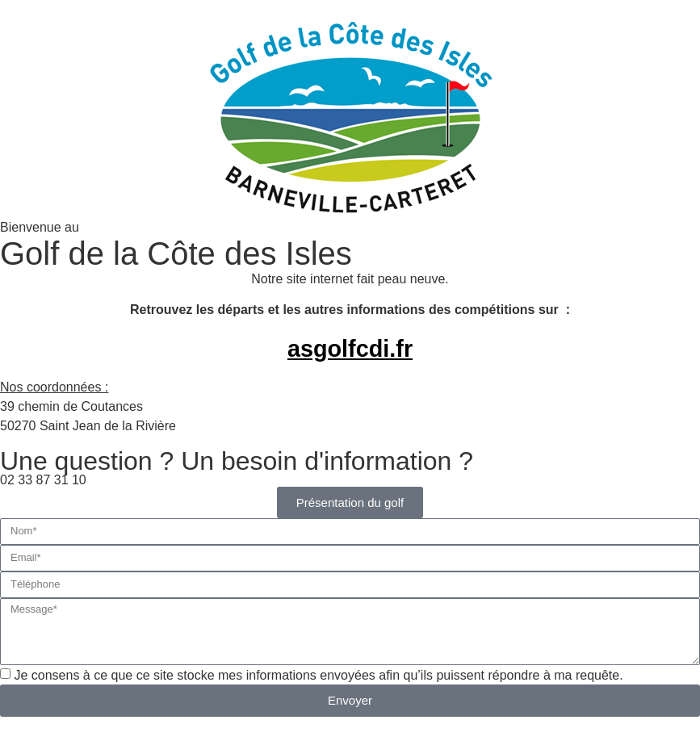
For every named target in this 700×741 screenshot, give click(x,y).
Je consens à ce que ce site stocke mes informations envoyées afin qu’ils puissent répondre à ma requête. (318, 674)
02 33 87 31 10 (43, 480)
